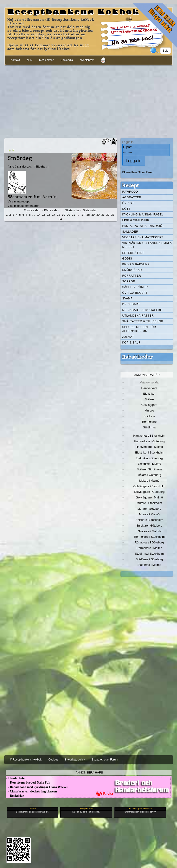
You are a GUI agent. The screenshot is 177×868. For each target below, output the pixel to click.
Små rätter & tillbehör (143, 321)
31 (103, 215)
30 (98, 215)
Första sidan (32, 210)
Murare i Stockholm (149, 503)
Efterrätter (133, 253)
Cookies (53, 760)
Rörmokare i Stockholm (149, 537)
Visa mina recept (19, 201)
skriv (29, 60)
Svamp (128, 299)
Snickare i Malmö (149, 531)
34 (60, 219)
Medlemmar (46, 60)
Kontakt (15, 60)
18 (59, 215)
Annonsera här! (147, 375)
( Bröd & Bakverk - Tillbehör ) (28, 167)
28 (88, 215)
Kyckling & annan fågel (143, 215)
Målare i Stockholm (149, 469)
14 (39, 215)
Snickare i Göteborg (149, 526)
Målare (149, 399)
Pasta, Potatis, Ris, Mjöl (143, 226)
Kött (126, 209)
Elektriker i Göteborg (149, 458)
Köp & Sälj (131, 343)
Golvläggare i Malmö (149, 497)
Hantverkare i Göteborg (149, 441)
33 (113, 215)
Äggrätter (132, 197)
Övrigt (128, 203)
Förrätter (132, 276)
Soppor (129, 281)
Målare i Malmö (149, 481)
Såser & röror (135, 287)
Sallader (130, 232)
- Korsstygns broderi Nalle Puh (28, 783)
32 (108, 215)
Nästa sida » (73, 210)
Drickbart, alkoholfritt (144, 310)
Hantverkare (149, 388)
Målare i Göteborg (149, 475)
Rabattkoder (137, 357)
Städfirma (149, 427)
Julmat (128, 337)
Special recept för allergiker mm (139, 329)
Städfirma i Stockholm (149, 554)
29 (93, 215)
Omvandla (67, 60)
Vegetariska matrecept (143, 237)
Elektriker (149, 394)
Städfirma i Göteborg (149, 559)
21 (73, 215)
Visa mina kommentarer (23, 206)
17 (54, 215)
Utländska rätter (138, 316)
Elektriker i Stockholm (149, 452)
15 (44, 215)
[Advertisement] (89, 101)
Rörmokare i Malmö (149, 548)
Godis (127, 259)
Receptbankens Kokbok (73, 12)
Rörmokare (149, 422)
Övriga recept (135, 293)
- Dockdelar (15, 796)
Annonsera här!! (89, 772)
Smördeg (20, 158)
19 (63, 215)
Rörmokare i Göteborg (149, 542)
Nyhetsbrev (87, 60)
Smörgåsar (132, 270)
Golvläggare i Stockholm (149, 486)
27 (83, 215)
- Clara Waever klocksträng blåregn (31, 791)
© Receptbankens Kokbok (26, 760)
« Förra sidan (50, 210)
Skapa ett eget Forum (105, 760)
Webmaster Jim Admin (32, 197)
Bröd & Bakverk (136, 264)
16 (49, 215)
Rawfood (130, 192)
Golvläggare (149, 405)
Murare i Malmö (149, 514)
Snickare (149, 416)
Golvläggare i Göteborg (149, 492)
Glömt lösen (145, 172)
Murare (149, 410)
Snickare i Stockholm (149, 520)
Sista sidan (90, 210)
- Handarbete (15, 778)
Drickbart (131, 304)
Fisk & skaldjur (136, 220)
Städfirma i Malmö (149, 565)
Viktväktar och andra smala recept (147, 245)
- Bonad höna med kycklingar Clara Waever (37, 787)
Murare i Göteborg (149, 509)
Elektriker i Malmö (149, 464)
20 (68, 215)
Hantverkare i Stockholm (149, 436)
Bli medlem (130, 172)
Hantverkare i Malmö (149, 447)
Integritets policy (75, 760)
